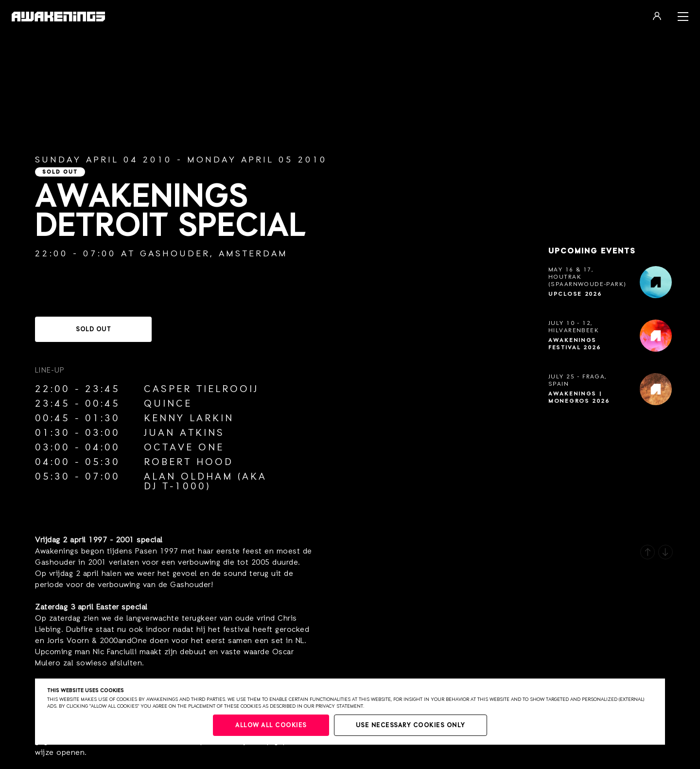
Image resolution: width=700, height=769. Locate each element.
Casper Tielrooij (201, 389)
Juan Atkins (184, 433)
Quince (168, 404)
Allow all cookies (271, 725)
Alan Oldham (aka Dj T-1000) (205, 482)
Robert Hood (189, 462)
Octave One (184, 447)
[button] (647, 552)
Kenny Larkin (189, 418)
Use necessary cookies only (411, 725)
